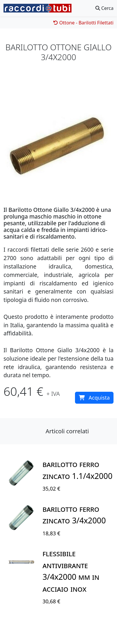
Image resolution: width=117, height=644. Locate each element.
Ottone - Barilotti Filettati (83, 23)
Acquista (94, 398)
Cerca (104, 8)
